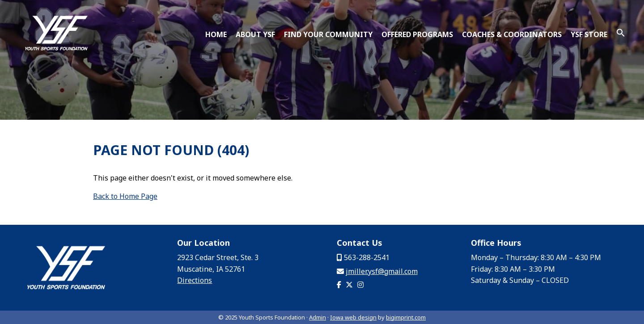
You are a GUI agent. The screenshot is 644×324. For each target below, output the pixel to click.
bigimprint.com (406, 317)
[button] (621, 34)
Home (216, 34)
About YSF (255, 34)
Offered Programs (417, 34)
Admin (318, 317)
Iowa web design (353, 317)
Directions (195, 280)
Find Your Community (328, 34)
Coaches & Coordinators (512, 34)
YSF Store (589, 34)
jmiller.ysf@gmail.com (382, 271)
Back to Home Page (125, 196)
